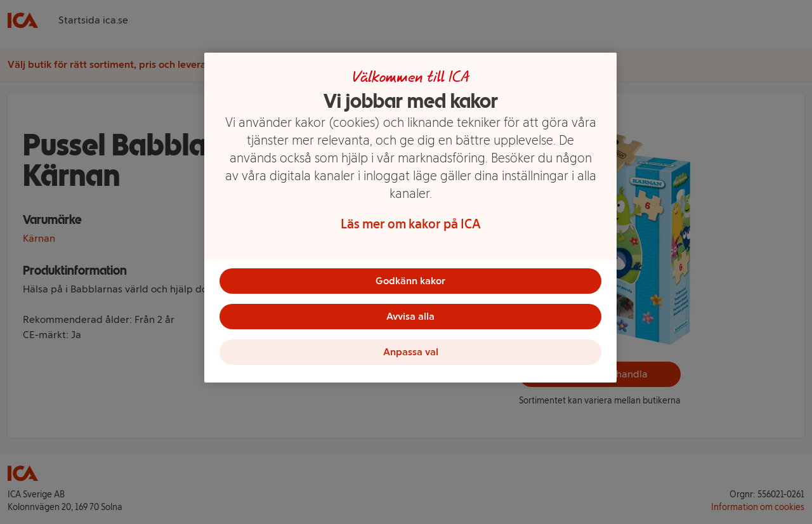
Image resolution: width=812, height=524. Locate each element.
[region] (410, 218)
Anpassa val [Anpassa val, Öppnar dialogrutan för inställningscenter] (411, 352)
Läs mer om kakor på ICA (411, 224)
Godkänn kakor (410, 281)
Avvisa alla (410, 316)
